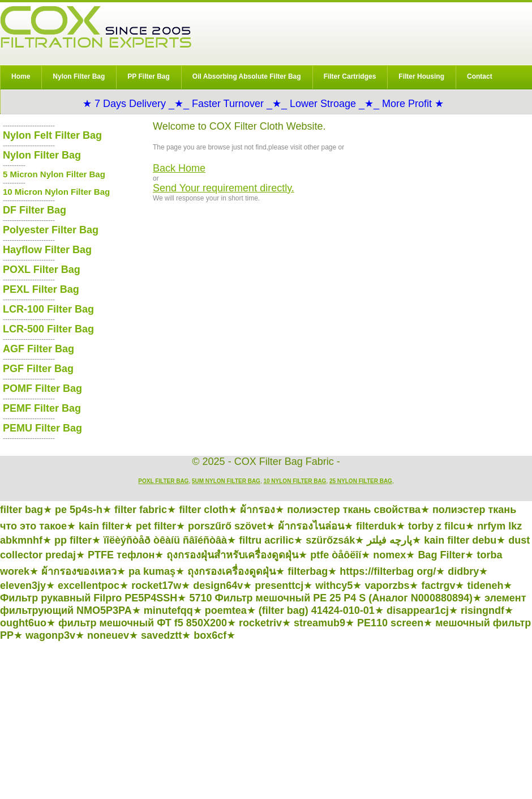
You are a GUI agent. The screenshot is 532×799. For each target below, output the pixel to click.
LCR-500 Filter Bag (48, 329)
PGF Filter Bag (38, 369)
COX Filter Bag (96, 27)
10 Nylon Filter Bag (295, 481)
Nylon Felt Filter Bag (52, 135)
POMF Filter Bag (42, 388)
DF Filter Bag (35, 210)
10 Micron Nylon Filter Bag (56, 192)
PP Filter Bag (148, 76)
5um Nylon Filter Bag (226, 481)
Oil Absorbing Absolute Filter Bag (247, 76)
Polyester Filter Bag (51, 230)
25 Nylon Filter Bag (361, 481)
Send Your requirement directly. (224, 188)
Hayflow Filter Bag (47, 250)
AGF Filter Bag (38, 349)
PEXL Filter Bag (41, 289)
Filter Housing (421, 76)
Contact (480, 76)
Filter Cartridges (350, 76)
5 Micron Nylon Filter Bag (54, 174)
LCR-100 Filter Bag (48, 309)
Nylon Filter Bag (79, 76)
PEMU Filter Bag (42, 428)
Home (21, 76)
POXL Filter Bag (42, 270)
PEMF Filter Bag (42, 408)
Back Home (179, 168)
